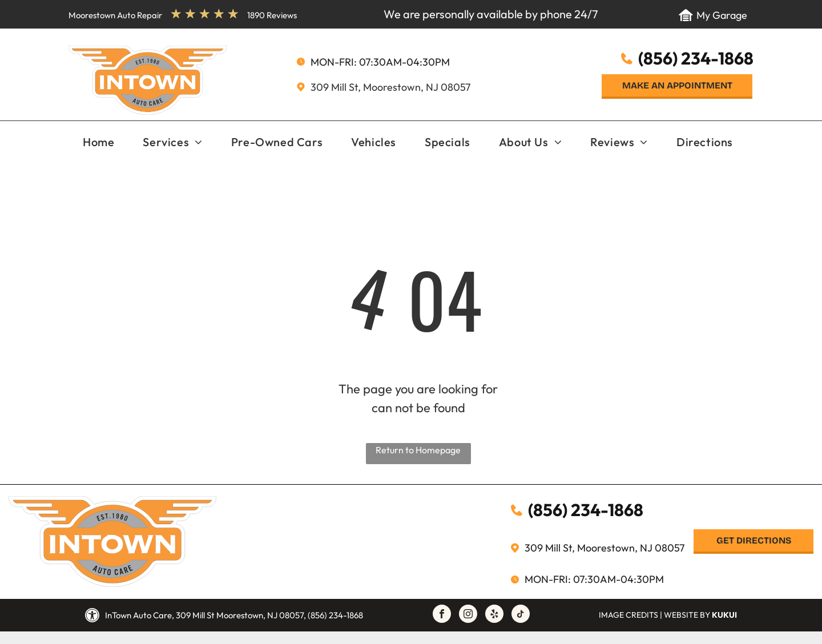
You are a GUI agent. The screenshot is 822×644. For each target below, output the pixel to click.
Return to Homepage (418, 450)
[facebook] (442, 615)
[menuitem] (98, 143)
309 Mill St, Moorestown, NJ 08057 (390, 87)
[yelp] (494, 615)
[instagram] (468, 615)
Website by (687, 615)
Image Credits (628, 615)
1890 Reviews (272, 15)
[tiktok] (521, 615)
